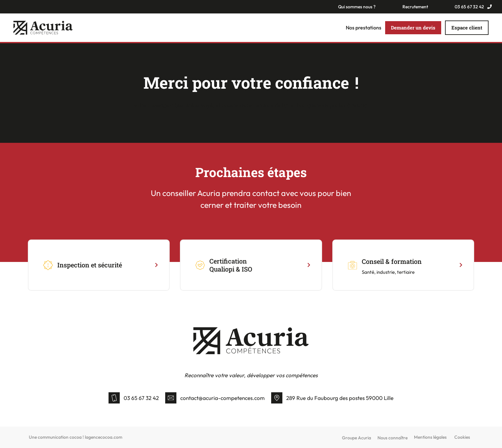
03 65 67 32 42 (141, 398)
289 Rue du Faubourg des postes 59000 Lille (340, 398)
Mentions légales (430, 437)
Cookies (462, 437)
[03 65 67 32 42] (114, 398)
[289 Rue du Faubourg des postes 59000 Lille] (277, 398)
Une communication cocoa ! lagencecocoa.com (76, 437)
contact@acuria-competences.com (223, 398)
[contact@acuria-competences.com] (171, 398)
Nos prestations (364, 28)
